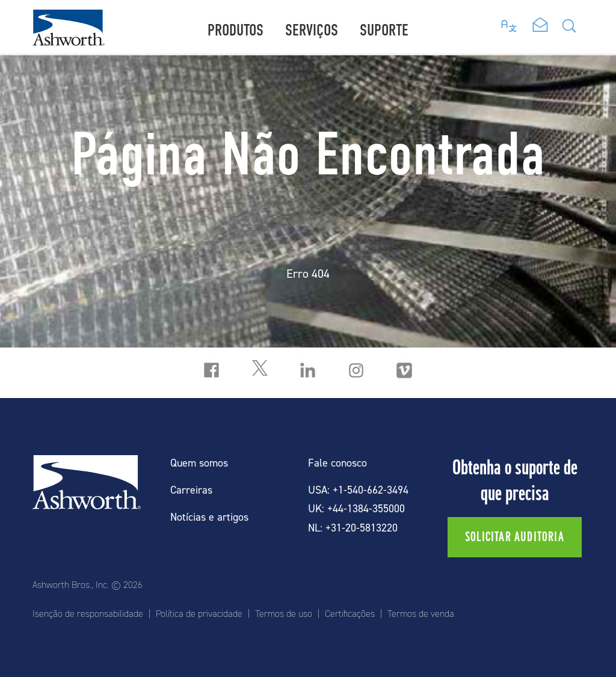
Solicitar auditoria (515, 537)
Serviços (312, 30)
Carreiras (191, 490)
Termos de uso (284, 614)
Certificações (350, 614)
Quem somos (199, 463)
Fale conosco (337, 463)
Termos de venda (421, 614)
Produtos (236, 30)
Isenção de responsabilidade (88, 614)
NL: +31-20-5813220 (353, 528)
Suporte (384, 30)
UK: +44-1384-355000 (356, 509)
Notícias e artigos (209, 517)
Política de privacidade (199, 614)
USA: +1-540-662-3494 (358, 490)
